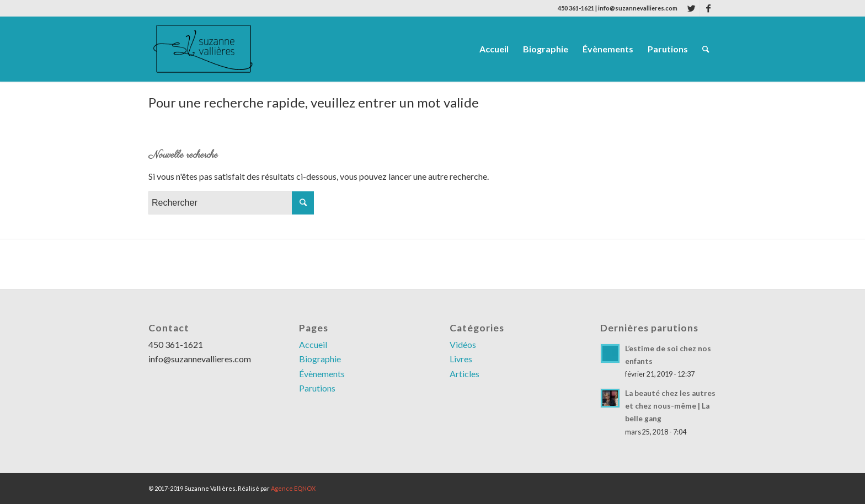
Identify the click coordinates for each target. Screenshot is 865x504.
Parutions (317, 388)
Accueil (313, 344)
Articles (464, 374)
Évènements (322, 374)
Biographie (320, 359)
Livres (461, 359)
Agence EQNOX (293, 488)
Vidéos (463, 344)
